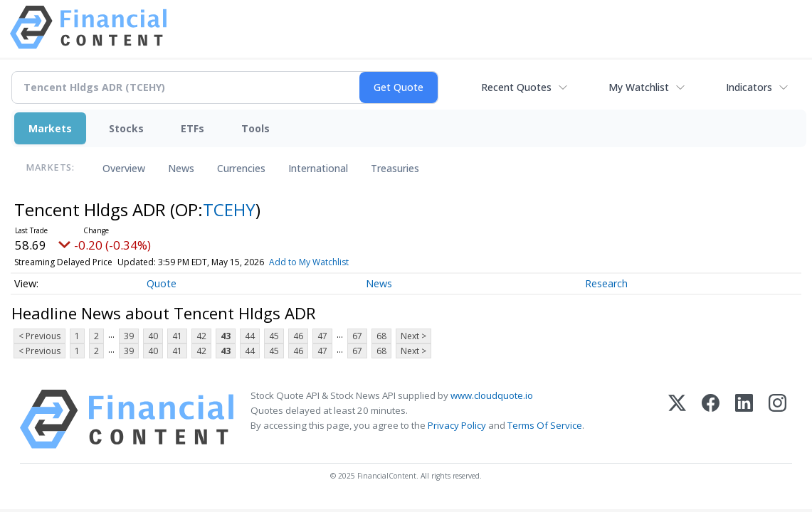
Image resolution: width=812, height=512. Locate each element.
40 (153, 336)
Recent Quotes (516, 87)
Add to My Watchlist (309, 262)
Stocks (126, 128)
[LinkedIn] (744, 419)
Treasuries (395, 168)
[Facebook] (711, 419)
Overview (124, 168)
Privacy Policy (457, 425)
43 (226, 336)
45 (274, 336)
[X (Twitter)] (677, 419)
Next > (413, 336)
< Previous (39, 336)
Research (606, 283)
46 (298, 336)
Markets (50, 128)
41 (177, 336)
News (181, 168)
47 (322, 336)
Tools (255, 128)
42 (201, 336)
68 (381, 336)
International (318, 168)
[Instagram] (777, 419)
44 (250, 336)
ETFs (193, 128)
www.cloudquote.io (492, 395)
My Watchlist (639, 87)
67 (357, 336)
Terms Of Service (545, 425)
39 (129, 336)
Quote (162, 283)
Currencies (241, 168)
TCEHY (229, 209)
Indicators (749, 87)
